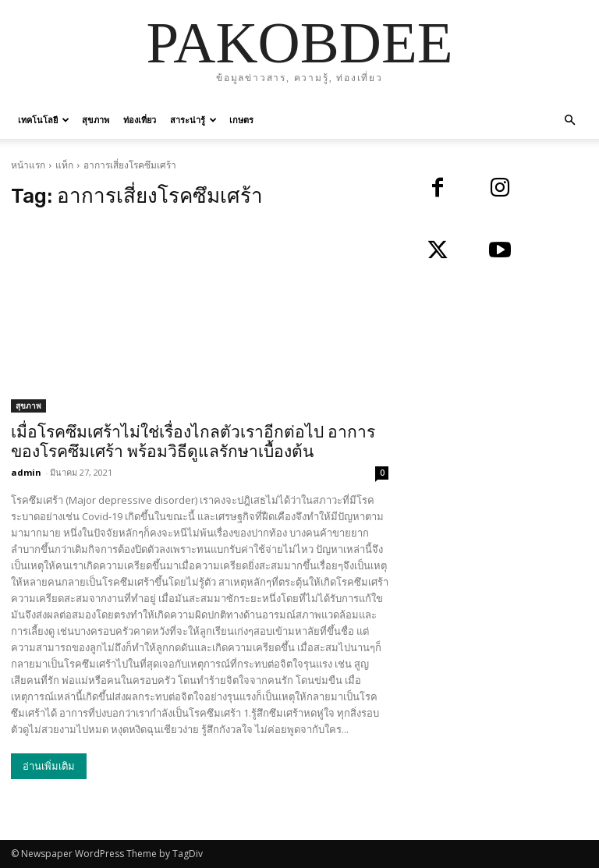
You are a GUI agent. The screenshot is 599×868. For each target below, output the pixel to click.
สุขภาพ (96, 120)
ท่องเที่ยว (140, 120)
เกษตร (241, 120)
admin (26, 472)
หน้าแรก (28, 165)
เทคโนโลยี (44, 120)
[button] (569, 120)
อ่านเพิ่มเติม (49, 766)
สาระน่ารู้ (193, 120)
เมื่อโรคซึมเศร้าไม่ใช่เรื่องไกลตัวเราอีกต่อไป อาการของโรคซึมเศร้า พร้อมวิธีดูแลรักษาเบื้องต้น (193, 442)
